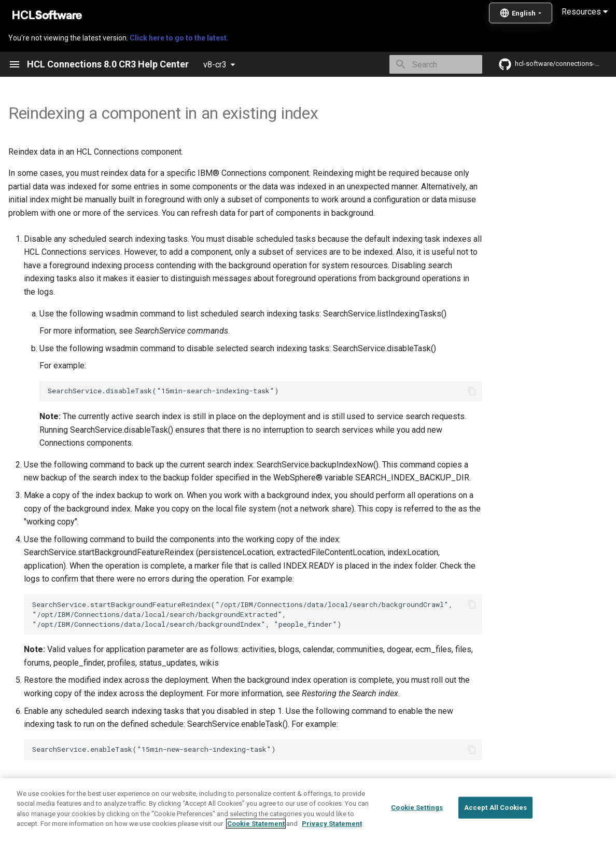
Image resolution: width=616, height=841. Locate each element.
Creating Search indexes (103, 783)
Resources (585, 12)
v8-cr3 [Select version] (215, 65)
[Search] (422, 64)
